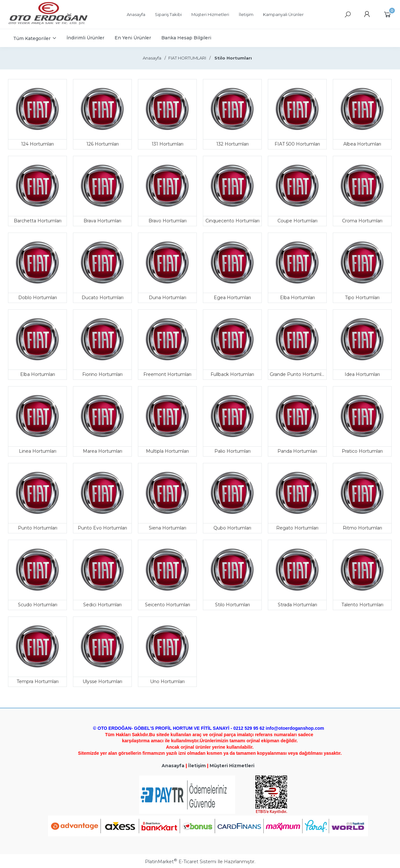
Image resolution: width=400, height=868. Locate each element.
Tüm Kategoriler (32, 38)
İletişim (197, 766)
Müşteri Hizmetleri (232, 766)
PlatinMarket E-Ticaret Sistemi (181, 862)
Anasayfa (173, 766)
